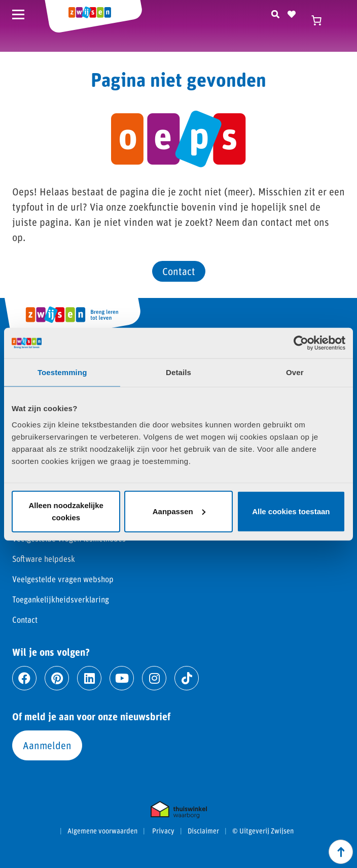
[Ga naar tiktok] (187, 678)
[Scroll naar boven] (341, 852)
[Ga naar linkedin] (89, 678)
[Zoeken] (275, 13)
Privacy (163, 831)
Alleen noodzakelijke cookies (66, 511)
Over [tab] (295, 372)
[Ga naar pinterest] (57, 678)
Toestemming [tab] (62, 372)
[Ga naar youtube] (122, 678)
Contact (179, 271)
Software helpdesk (44, 559)
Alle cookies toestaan (291, 511)
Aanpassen (179, 511)
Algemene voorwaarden (102, 831)
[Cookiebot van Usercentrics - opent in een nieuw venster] (301, 343)
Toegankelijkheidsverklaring (61, 599)
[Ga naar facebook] (24, 678)
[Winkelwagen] (322, 20)
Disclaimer (203, 831)
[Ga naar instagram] (154, 678)
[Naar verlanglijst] (292, 13)
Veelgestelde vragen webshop (63, 579)
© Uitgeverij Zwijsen (263, 831)
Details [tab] (178, 372)
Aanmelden (47, 745)
